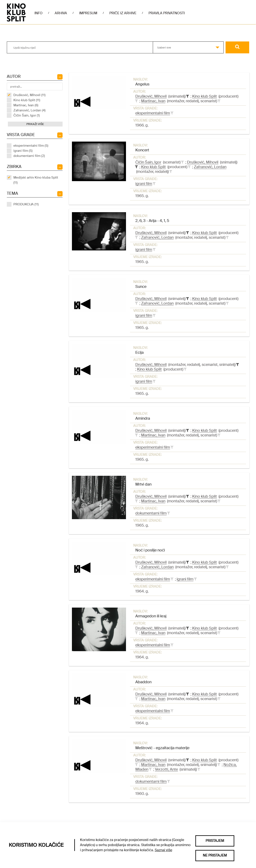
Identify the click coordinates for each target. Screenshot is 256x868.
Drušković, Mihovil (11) (29, 95)
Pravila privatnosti (167, 13)
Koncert (142, 150)
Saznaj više (163, 850)
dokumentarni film (151, 513)
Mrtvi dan (143, 484)
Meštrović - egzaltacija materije (162, 748)
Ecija (139, 352)
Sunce (141, 287)
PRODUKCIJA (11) (26, 204)
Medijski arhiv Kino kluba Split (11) (36, 180)
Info (39, 13)
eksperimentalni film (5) (31, 146)
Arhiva (61, 13)
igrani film (144, 184)
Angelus (142, 84)
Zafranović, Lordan (210, 167)
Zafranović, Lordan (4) (29, 110)
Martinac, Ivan (153, 101)
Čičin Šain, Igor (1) (27, 115)
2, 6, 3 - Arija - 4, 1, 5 (152, 221)
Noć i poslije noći (150, 550)
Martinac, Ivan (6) (26, 105)
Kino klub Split (205, 96)
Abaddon (143, 682)
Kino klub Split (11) (27, 100)
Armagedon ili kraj (151, 616)
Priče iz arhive (123, 13)
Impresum (88, 13)
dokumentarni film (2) (29, 156)
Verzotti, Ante (166, 769)
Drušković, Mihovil (151, 96)
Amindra (143, 418)
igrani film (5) (23, 151)
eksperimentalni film (153, 113)
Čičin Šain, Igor (148, 162)
